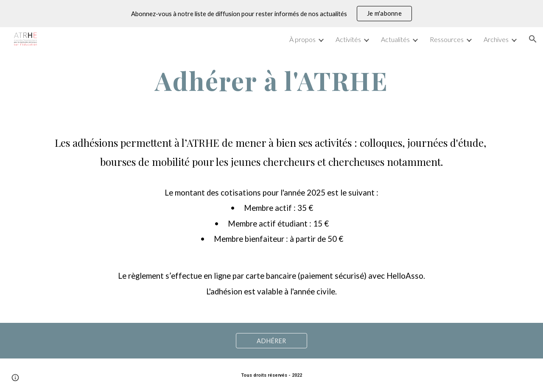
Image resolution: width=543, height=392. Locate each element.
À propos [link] (302, 39)
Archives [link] (496, 39)
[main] (271, 81)
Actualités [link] (395, 39)
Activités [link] (348, 39)
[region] (271, 14)
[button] (533, 39)
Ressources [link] (447, 39)
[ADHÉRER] (271, 341)
